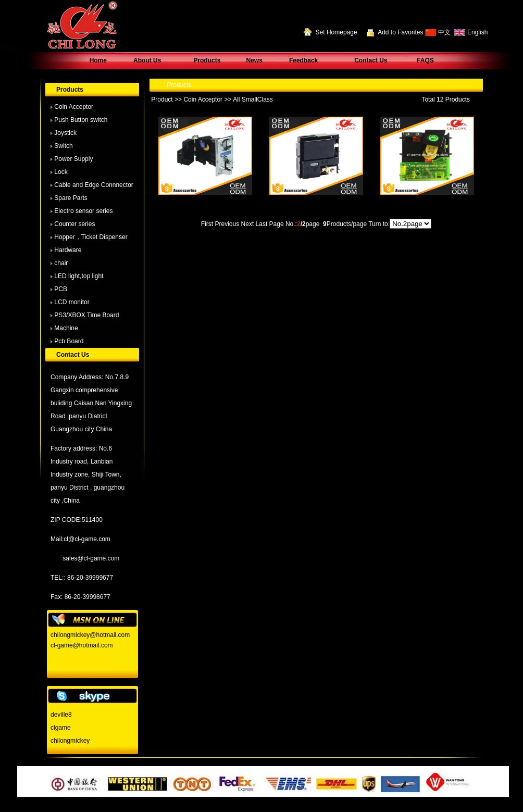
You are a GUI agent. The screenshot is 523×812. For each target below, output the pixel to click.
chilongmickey (70, 741)
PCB (61, 289)
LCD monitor (72, 302)
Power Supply (73, 159)
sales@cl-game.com (91, 558)
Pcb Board (69, 341)
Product (162, 99)
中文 (444, 32)
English (477, 32)
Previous (227, 224)
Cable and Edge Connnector (94, 185)
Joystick (65, 133)
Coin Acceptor (74, 107)
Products (207, 60)
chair (61, 263)
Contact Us (371, 60)
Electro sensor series (83, 211)
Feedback (303, 60)
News (254, 60)
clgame (61, 728)
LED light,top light (79, 276)
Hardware (68, 250)
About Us (147, 60)
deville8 (61, 715)
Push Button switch (81, 120)
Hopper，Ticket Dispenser (91, 237)
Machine (66, 328)
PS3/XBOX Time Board (86, 315)
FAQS (425, 60)
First (207, 224)
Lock (61, 172)
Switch (63, 146)
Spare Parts (71, 198)
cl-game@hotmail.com (82, 645)
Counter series (74, 224)
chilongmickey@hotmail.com (90, 635)
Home (98, 60)
